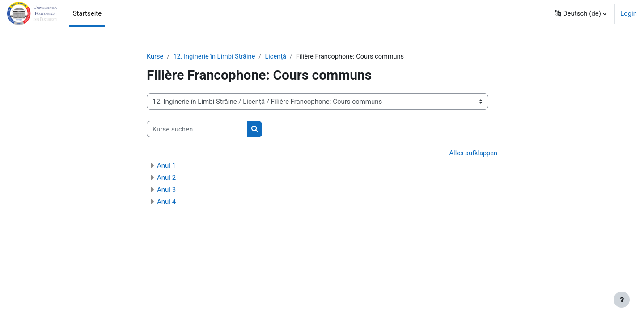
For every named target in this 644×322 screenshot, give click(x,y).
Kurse (155, 57)
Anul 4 (166, 202)
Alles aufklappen (472, 154)
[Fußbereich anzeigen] (622, 300)
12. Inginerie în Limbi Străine (216, 57)
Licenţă (279, 57)
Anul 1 (166, 166)
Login (629, 13)
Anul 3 (166, 190)
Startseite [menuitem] (87, 13)
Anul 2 (166, 178)
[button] (580, 13)
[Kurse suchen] (197, 129)
